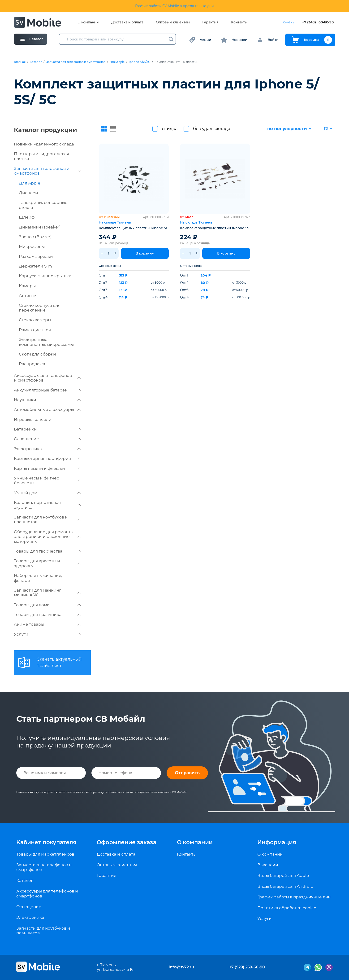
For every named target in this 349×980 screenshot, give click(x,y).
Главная (20, 62)
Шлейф (27, 217)
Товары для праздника (47, 615)
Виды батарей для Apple (283, 875)
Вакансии (268, 865)
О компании (88, 22)
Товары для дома (47, 605)
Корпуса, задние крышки (45, 276)
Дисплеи (28, 193)
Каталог (36, 62)
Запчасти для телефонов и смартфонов (76, 62)
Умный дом (47, 493)
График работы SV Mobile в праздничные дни (174, 6)
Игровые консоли (33, 419)
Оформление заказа (127, 842)
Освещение (47, 439)
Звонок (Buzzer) (35, 237)
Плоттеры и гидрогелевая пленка (41, 156)
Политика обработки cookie (287, 908)
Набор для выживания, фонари (38, 578)
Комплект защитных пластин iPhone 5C (134, 228)
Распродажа (32, 364)
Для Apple (117, 62)
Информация (277, 842)
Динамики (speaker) (40, 227)
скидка (170, 129)
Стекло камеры (35, 320)
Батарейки (47, 429)
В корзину (145, 253)
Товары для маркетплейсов (45, 854)
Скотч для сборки (37, 354)
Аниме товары (47, 624)
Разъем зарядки (36, 256)
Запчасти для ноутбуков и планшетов (47, 519)
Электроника (47, 449)
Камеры (27, 286)
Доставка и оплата (127, 22)
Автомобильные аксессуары (47, 409)
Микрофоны (32, 246)
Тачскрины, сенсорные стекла (43, 205)
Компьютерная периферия (47, 458)
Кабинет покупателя (46, 842)
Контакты (239, 22)
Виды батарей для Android (285, 886)
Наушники (47, 400)
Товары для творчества (47, 551)
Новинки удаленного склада (44, 144)
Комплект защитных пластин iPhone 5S (215, 228)
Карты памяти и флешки (47, 468)
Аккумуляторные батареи (47, 390)
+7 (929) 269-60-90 (247, 967)
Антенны (28, 295)
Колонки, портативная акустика (47, 505)
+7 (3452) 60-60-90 (318, 22)
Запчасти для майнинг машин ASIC (47, 593)
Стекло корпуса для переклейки (40, 308)
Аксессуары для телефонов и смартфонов (47, 378)
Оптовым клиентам (173, 22)
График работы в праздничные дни (294, 897)
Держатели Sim (35, 266)
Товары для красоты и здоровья (47, 563)
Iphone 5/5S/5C (140, 62)
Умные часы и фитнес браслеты (47, 480)
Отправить (187, 773)
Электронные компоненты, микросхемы (46, 342)
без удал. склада (212, 129)
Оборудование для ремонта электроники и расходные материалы (47, 537)
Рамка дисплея (35, 330)
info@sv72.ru (181, 967)
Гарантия (210, 22)
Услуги (47, 634)
